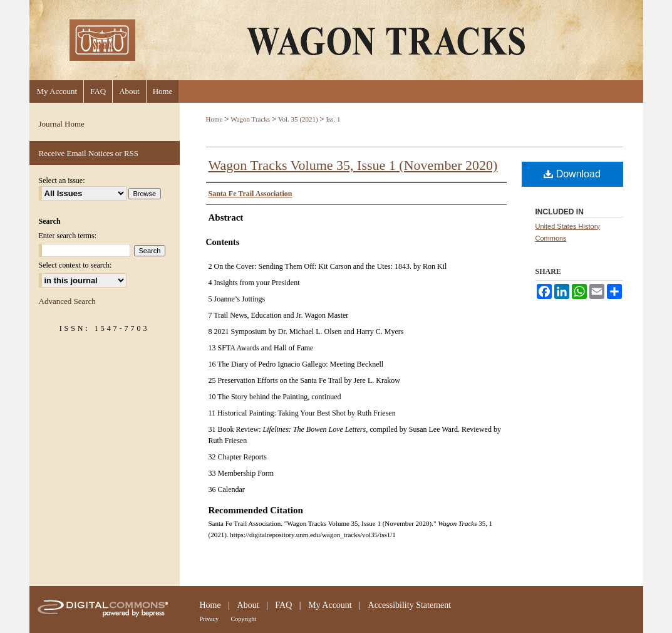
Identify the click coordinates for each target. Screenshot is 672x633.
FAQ (283, 605)
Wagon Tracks (250, 119)
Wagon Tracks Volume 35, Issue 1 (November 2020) (353, 165)
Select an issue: (62, 180)
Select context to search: (75, 265)
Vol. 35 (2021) (298, 119)
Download (572, 174)
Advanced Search (67, 301)
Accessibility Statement (410, 605)
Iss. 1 (333, 119)
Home (215, 119)
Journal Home (62, 124)
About (248, 605)
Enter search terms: (68, 236)
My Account (330, 605)
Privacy (209, 619)
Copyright (244, 619)
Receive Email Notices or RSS (89, 153)
